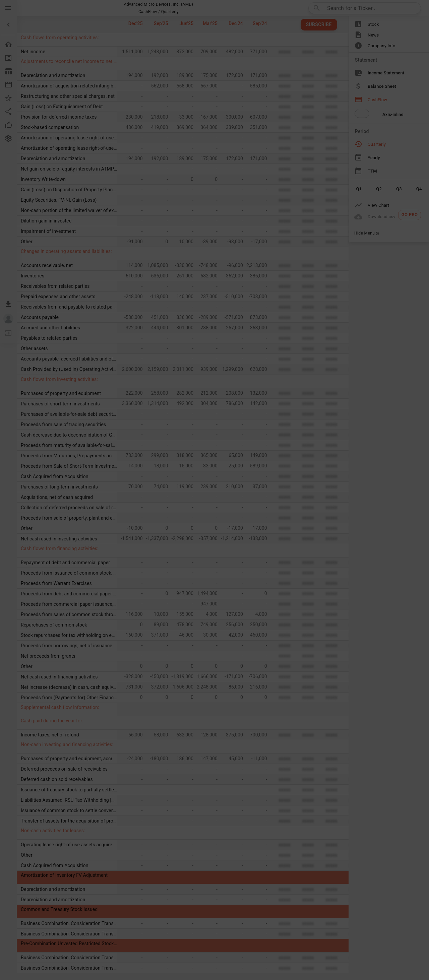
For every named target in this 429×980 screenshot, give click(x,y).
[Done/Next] (308, 907)
